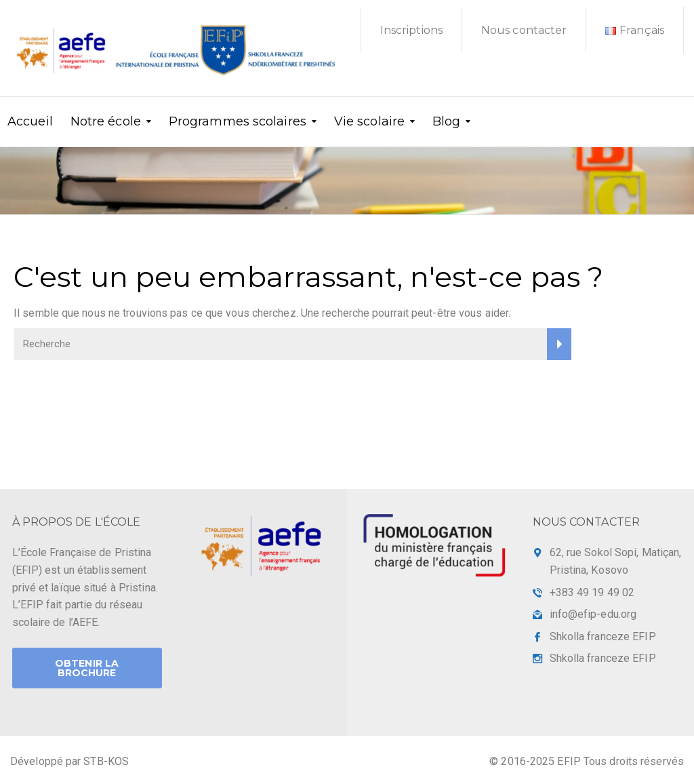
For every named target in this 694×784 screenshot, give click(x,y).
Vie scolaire (369, 121)
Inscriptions (411, 30)
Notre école (106, 121)
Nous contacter (524, 30)
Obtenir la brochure (87, 668)
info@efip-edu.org (593, 614)
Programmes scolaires (238, 121)
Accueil (30, 121)
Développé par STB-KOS (69, 761)
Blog (446, 121)
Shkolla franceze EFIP (603, 636)
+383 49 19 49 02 (592, 592)
